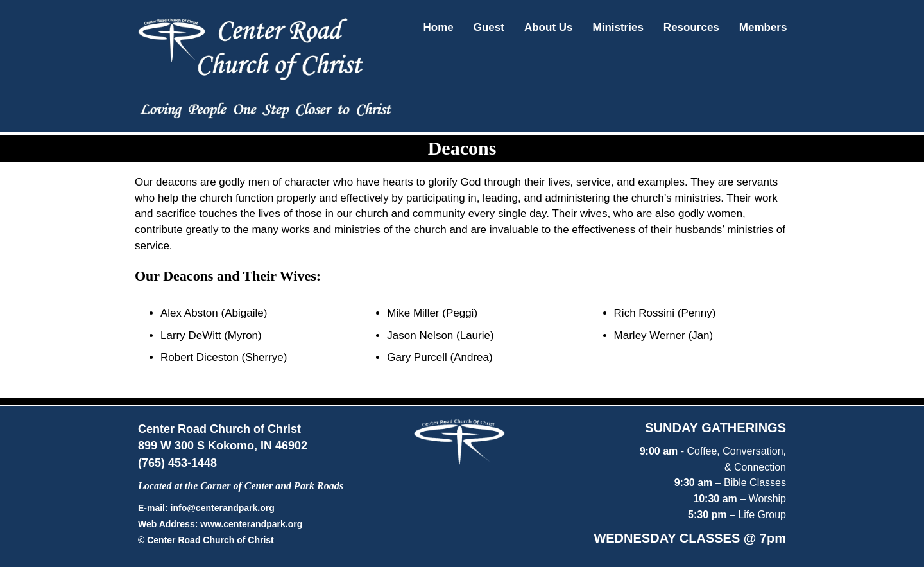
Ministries (618, 27)
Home (439, 27)
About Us (549, 27)
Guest (489, 27)
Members (763, 27)
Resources (691, 27)
